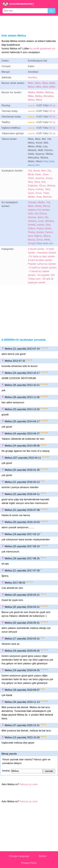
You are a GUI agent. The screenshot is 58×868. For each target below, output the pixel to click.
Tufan (46, 193)
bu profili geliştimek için (43, 49)
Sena (37, 182)
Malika (31, 92)
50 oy (52, 111)
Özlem (31, 228)
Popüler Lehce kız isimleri (42, 264)
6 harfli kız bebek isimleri (43, 268)
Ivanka (40, 225)
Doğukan (33, 186)
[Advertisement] (29, 24)
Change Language (19, 856)
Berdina (50, 221)
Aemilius (32, 77)
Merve (46, 206)
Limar (41, 221)
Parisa (31, 232)
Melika (39, 96)
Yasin (31, 178)
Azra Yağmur (35, 236)
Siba (48, 225)
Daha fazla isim (45, 243)
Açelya (40, 232)
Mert (44, 171)
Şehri (40, 217)
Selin (31, 214)
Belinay (51, 186)
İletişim (43, 856)
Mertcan (47, 197)
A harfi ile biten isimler (40, 260)
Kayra (31, 189)
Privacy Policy (29, 863)
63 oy (52, 128)
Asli (43, 182)
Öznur (43, 186)
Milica (39, 100)
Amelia (32, 225)
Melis (38, 83)
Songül (32, 243)
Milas (45, 83)
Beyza (31, 240)
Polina (40, 228)
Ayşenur (40, 178)
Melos (31, 87)
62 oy (52, 133)
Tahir (47, 189)
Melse (31, 100)
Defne (48, 228)
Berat (31, 174)
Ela (49, 171)
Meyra (47, 236)
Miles (31, 83)
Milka (31, 96)
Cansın (49, 232)
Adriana (32, 221)
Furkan (40, 189)
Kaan (38, 174)
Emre (39, 193)
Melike (40, 92)
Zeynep (32, 217)
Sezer (31, 193)
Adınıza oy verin (29, 784)
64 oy (52, 105)
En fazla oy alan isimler (42, 256)
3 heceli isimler (36, 249)
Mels (46, 87)
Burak (37, 171)
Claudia (32, 202)
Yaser (45, 174)
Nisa (30, 182)
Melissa (49, 92)
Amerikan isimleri (47, 253)
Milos (39, 87)
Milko (52, 87)
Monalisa (48, 96)
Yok (30, 171)
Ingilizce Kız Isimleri (39, 210)
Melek (38, 206)
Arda (39, 197)
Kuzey (49, 178)
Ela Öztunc (41, 214)
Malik (52, 83)
